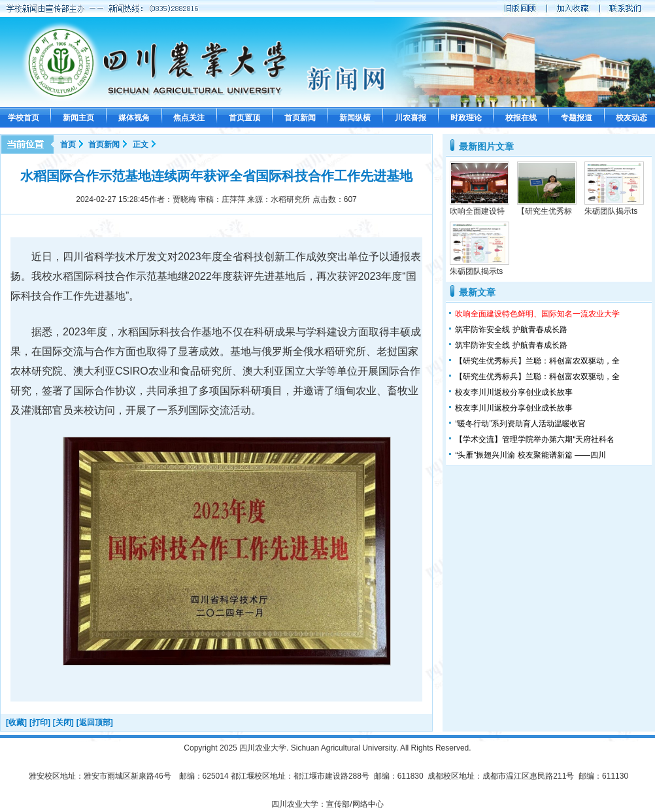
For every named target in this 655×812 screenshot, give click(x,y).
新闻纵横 (355, 118)
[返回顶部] (95, 722)
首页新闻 (300, 118)
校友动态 (631, 118)
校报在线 (521, 118)
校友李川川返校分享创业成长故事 (514, 392)
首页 (68, 144)
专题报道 (577, 118)
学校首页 (24, 118)
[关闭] (63, 722)
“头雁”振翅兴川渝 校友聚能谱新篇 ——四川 (530, 455)
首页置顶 (244, 118)
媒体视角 (134, 118)
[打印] (40, 722)
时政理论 (466, 118)
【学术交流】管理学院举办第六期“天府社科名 (535, 439)
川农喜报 (411, 118)
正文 (141, 144)
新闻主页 (78, 118)
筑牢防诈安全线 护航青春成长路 (511, 330)
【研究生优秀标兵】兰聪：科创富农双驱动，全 (537, 361)
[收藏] (16, 722)
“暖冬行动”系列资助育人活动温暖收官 (520, 424)
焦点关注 (189, 118)
